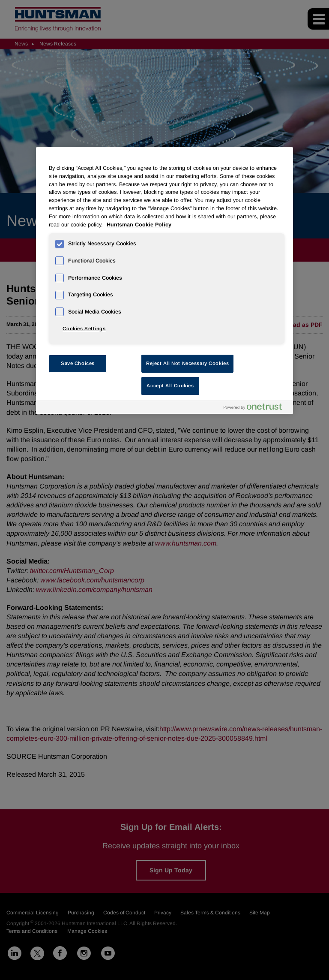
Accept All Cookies (170, 386)
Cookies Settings (84, 329)
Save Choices (78, 363)
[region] (164, 280)
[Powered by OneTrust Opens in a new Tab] (256, 409)
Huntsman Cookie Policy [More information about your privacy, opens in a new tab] (139, 225)
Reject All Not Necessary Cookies (187, 363)
